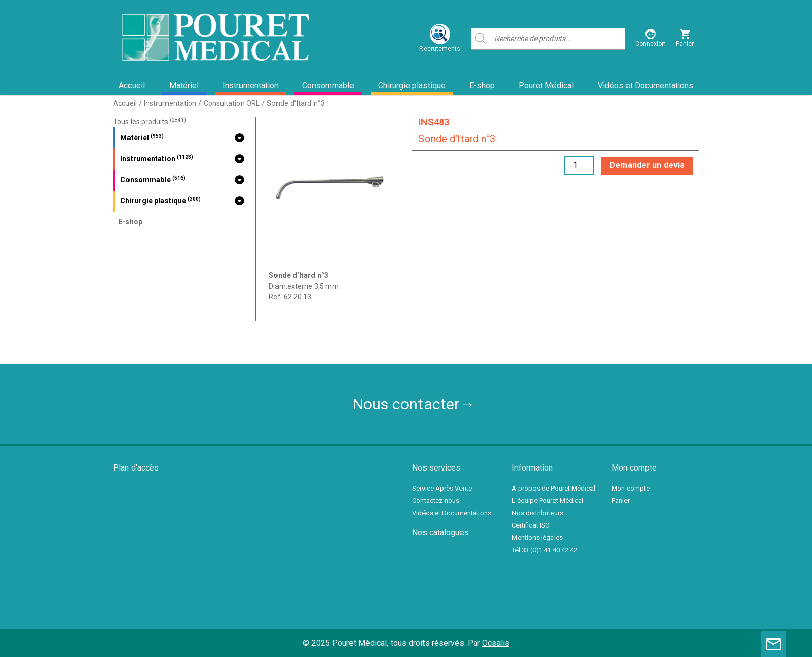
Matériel (184, 86)
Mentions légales (537, 538)
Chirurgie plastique (412, 86)
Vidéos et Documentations (645, 86)
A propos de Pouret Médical (553, 488)
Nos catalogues (440, 532)
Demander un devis (647, 165)
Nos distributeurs (538, 513)
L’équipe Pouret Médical (548, 501)
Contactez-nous (436, 501)
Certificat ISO (531, 525)
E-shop (482, 86)
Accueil (132, 86)
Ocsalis (496, 643)
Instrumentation (251, 86)
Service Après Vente (442, 488)
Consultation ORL (232, 103)
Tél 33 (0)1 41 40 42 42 (545, 550)
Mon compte (631, 488)
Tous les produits (150, 122)
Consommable (328, 86)
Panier (621, 501)
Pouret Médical (546, 86)
